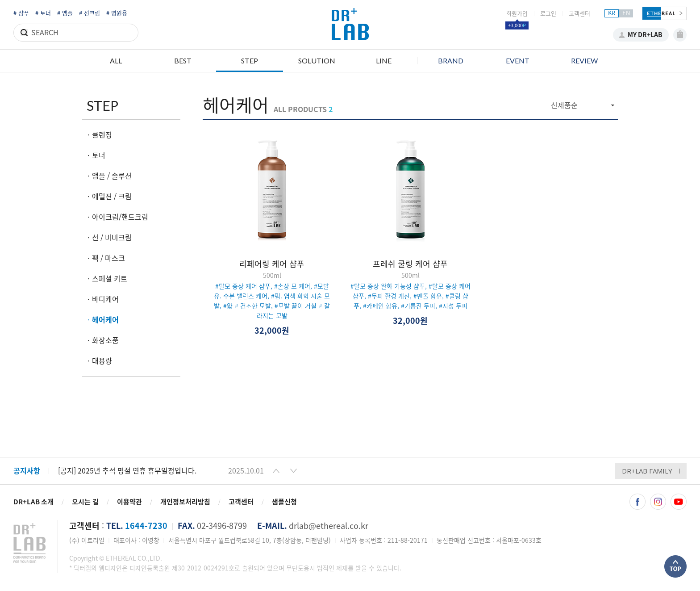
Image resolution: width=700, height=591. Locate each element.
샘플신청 (284, 502)
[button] (276, 471)
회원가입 (517, 14)
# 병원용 (117, 13)
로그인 (548, 14)
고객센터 (579, 14)
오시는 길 (85, 502)
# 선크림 (90, 13)
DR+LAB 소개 (33, 502)
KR (612, 13)
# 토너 (43, 13)
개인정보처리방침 (185, 502)
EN (626, 13)
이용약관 (129, 502)
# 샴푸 (21, 13)
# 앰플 (65, 13)
